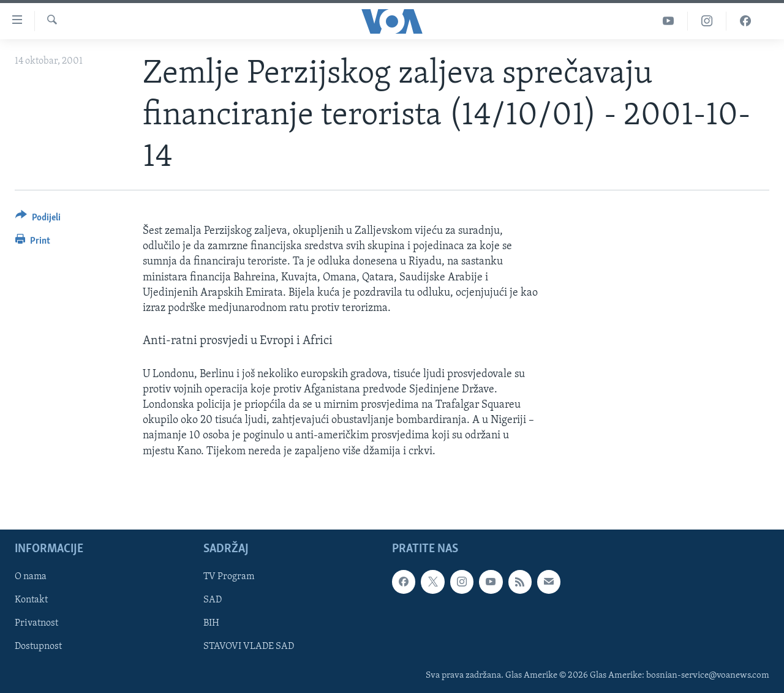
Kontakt (31, 600)
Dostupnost (38, 646)
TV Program (229, 577)
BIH (211, 623)
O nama (31, 577)
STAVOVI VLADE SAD (249, 646)
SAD (213, 600)
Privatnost (36, 623)
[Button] (38, 219)
